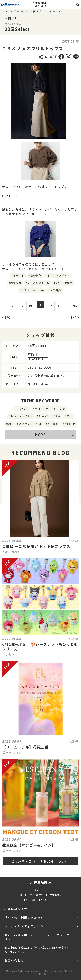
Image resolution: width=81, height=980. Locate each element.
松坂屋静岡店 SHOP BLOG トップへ (44, 861)
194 (20, 306)
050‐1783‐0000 (43, 900)
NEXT (74, 317)
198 (61, 306)
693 (75, 306)
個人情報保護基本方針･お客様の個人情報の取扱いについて (36, 950)
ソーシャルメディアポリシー (25, 926)
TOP (5, 11)
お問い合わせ (14, 960)
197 (51, 306)
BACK (7, 317)
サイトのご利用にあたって (24, 917)
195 (30, 306)
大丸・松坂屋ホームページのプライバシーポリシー (37, 937)
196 (41, 306)
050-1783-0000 (39, 367)
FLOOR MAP (38, 359)
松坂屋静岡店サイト (19, 909)
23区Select (18, 11)
